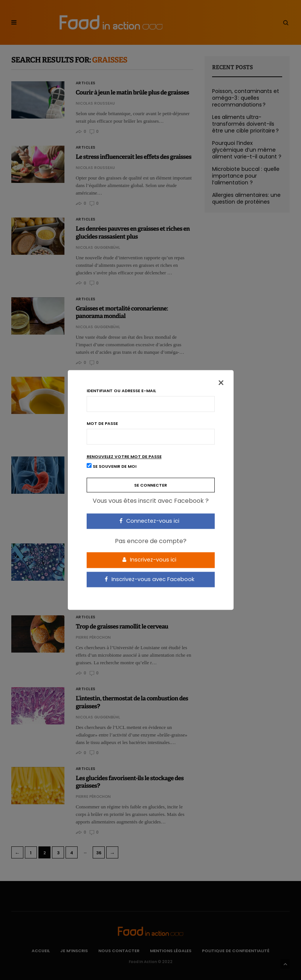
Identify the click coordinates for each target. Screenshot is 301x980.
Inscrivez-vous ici (149, 560)
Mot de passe (102, 424)
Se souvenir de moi (112, 466)
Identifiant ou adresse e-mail (121, 391)
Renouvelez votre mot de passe (124, 457)
